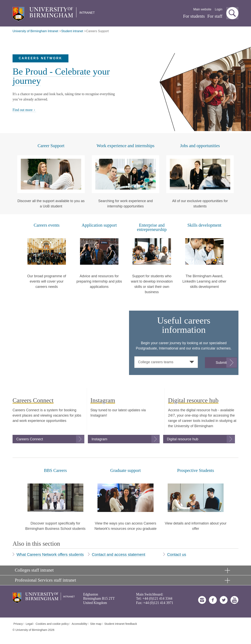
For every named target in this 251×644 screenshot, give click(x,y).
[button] (232, 13)
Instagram (99, 439)
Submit (221, 363)
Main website (202, 9)
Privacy (18, 624)
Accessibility (79, 624)
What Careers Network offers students (50, 555)
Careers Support (97, 31)
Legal (29, 624)
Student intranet (72, 31)
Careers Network (41, 58)
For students (194, 16)
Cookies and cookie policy (52, 624)
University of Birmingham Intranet (35, 31)
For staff (215, 16)
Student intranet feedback (121, 624)
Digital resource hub (183, 439)
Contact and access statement (118, 555)
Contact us (177, 555)
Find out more (24, 110)
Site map (96, 624)
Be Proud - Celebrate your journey (61, 76)
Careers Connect (30, 439)
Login (219, 9)
